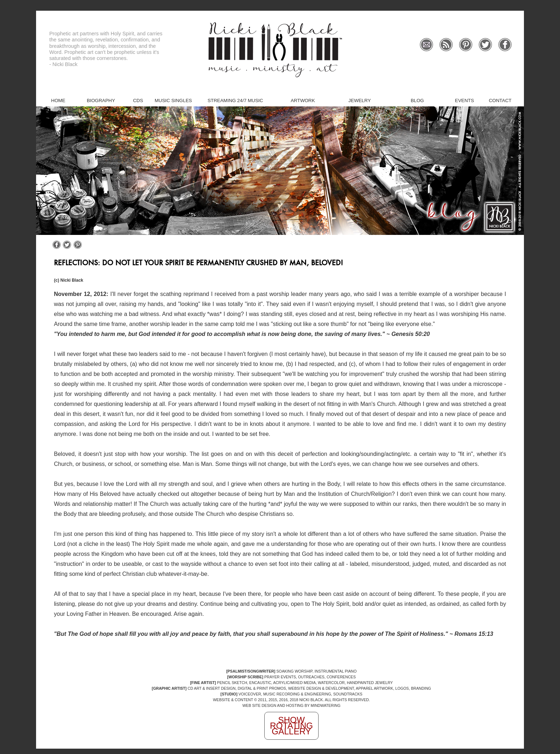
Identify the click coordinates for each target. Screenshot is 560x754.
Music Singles (173, 100)
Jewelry (360, 100)
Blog (417, 100)
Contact (500, 100)
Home (58, 100)
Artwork (303, 100)
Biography (101, 100)
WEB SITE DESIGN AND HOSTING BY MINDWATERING (292, 705)
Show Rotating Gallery (291, 726)
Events (464, 100)
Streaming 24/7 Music (235, 100)
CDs (138, 100)
